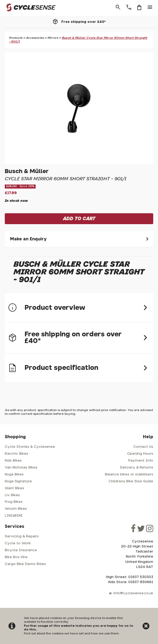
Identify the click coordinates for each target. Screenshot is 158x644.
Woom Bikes (16, 509)
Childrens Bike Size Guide (131, 481)
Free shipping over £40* (84, 22)
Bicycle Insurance (21, 550)
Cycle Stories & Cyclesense (30, 447)
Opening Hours (140, 454)
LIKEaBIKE (14, 516)
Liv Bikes (12, 495)
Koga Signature (18, 481)
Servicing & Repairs (22, 536)
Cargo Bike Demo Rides (25, 564)
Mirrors (53, 38)
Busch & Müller (27, 171)
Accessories (35, 38)
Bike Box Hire (16, 557)
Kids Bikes (13, 461)
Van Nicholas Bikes (21, 468)
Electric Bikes (16, 454)
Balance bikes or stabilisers (129, 474)
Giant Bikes (14, 488)
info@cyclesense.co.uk (133, 593)
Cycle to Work (18, 543)
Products (16, 38)
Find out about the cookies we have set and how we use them (71, 633)
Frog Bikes (14, 502)
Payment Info (141, 461)
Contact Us (143, 447)
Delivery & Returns (137, 468)
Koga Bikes (14, 474)
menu (150, 7)
